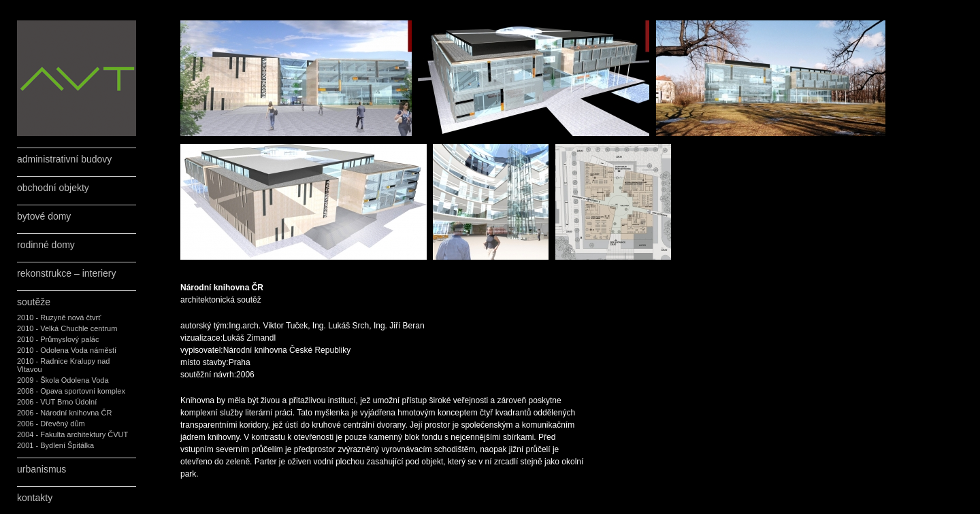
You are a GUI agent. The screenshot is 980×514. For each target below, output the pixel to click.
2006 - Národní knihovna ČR (64, 413)
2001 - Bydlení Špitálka (55, 445)
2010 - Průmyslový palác (58, 339)
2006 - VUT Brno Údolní (57, 402)
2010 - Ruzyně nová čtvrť (59, 318)
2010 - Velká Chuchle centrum (67, 328)
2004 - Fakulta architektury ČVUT (72, 434)
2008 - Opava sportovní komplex (71, 391)
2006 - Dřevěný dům (51, 424)
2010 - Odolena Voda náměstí (67, 350)
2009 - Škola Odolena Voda (63, 380)
